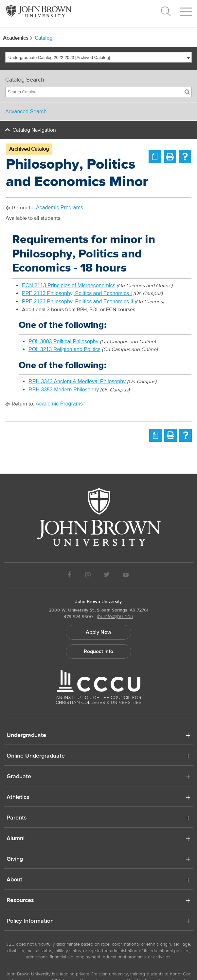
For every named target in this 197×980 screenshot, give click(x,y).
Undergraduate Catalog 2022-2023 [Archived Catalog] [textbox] (59, 57)
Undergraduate (26, 736)
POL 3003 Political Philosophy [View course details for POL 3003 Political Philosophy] (63, 341)
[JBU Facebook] (69, 576)
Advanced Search (26, 112)
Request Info (98, 651)
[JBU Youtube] (126, 576)
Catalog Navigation (34, 130)
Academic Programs (60, 207)
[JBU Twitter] (107, 576)
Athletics (18, 798)
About (14, 880)
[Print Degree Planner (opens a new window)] (155, 157)
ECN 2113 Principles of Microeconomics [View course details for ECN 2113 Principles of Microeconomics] (69, 285)
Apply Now (98, 632)
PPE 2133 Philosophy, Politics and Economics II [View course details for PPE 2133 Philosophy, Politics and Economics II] (78, 302)
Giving (15, 859)
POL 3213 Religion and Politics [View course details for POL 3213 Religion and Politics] (64, 349)
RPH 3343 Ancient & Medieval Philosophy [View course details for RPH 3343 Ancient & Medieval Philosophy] (77, 381)
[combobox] (98, 57)
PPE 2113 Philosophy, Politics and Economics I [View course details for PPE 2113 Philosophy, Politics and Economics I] (77, 293)
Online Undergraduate (36, 756)
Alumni (16, 839)
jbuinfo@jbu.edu (115, 616)
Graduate (19, 777)
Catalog (44, 38)
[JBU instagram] (88, 576)
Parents (17, 818)
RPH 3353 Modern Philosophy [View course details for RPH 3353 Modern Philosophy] (64, 390)
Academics (18, 38)
